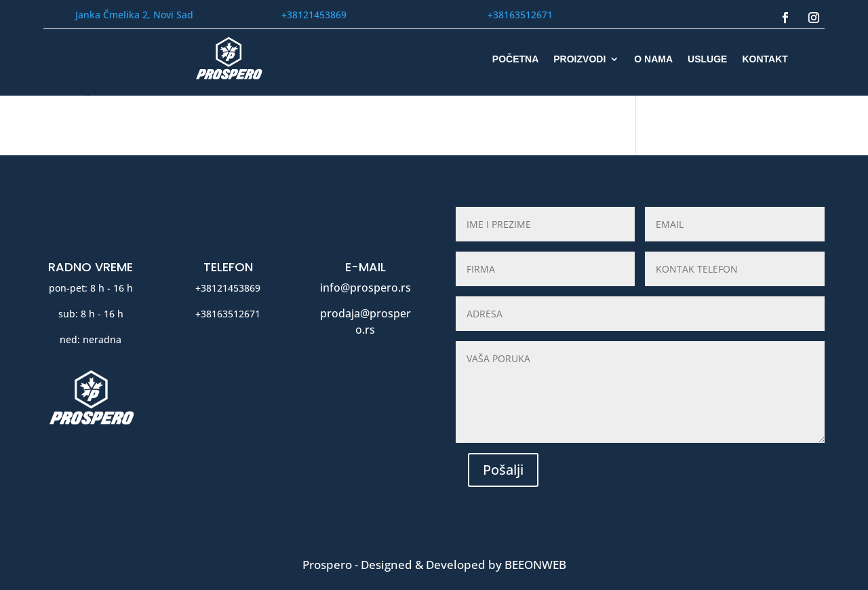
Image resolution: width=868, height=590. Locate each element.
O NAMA (653, 59)
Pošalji (503, 470)
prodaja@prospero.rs (366, 321)
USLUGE (707, 59)
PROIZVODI (579, 59)
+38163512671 (520, 15)
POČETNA (515, 59)
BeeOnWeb (535, 565)
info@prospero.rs (366, 288)
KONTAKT (765, 59)
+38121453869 (314, 15)
